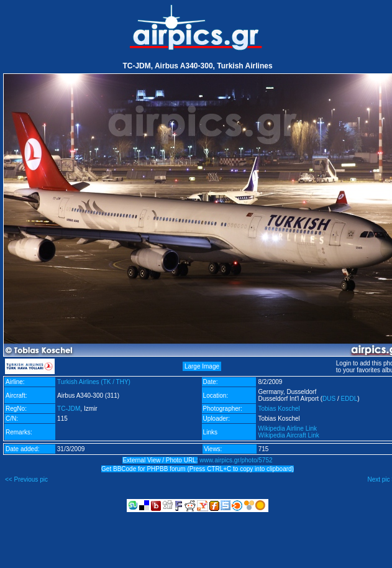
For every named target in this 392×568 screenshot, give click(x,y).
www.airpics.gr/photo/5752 (236, 460)
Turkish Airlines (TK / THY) (94, 382)
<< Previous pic (26, 479)
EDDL (349, 399)
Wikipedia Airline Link (287, 428)
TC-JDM (69, 409)
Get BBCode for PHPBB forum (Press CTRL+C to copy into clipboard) (198, 469)
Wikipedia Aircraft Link (288, 435)
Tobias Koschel (279, 409)
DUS (329, 399)
